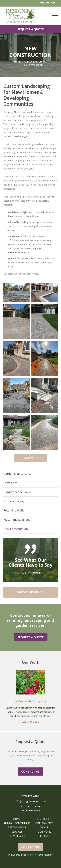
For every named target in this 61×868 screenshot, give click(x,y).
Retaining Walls (14, 510)
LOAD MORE (31, 458)
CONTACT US (30, 772)
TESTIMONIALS (17, 827)
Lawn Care (10, 483)
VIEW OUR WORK (30, 592)
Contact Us (30, 847)
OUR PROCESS (44, 819)
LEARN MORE (31, 722)
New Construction (16, 529)
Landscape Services (36, 62)
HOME (17, 819)
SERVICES (17, 832)
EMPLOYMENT (44, 823)
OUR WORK (44, 832)
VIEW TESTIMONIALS (31, 573)
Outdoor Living (14, 501)
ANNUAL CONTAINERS (17, 823)
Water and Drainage (17, 520)
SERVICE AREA (17, 836)
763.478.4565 (48, 3)
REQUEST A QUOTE (31, 29)
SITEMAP (44, 836)
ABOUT (44, 827)
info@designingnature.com (31, 801)
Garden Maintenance (17, 474)
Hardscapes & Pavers (18, 492)
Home (18, 62)
